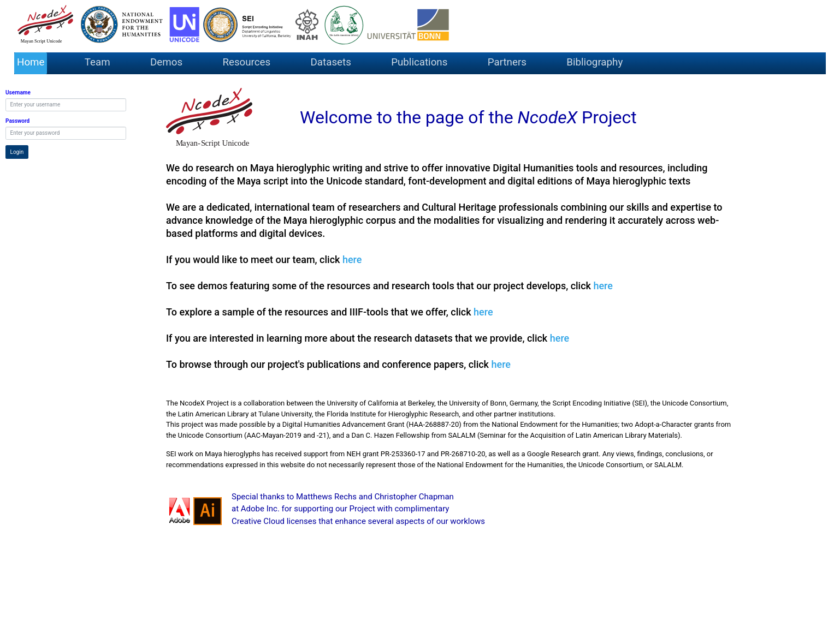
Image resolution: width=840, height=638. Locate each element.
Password (17, 121)
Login (17, 152)
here (352, 260)
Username (18, 93)
